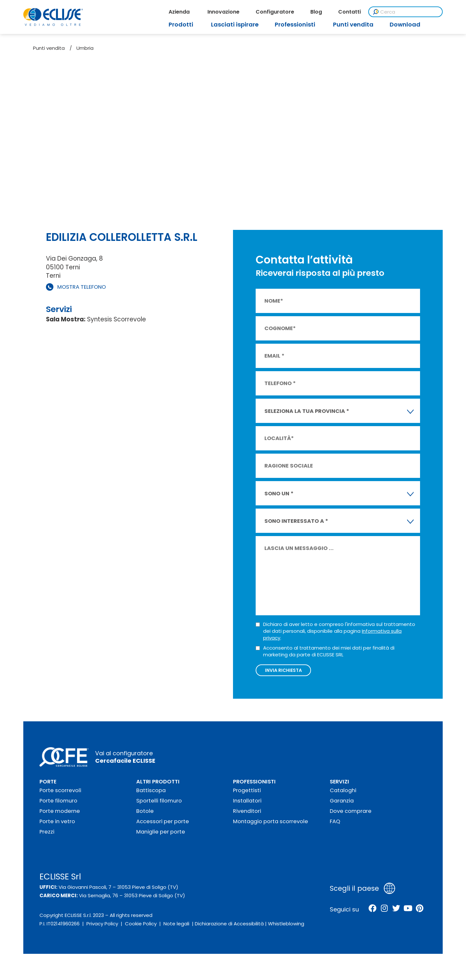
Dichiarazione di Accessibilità (229, 927)
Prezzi (47, 835)
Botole (145, 815)
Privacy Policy (102, 927)
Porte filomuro (58, 804)
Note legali (176, 927)
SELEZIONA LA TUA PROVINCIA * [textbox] (307, 411)
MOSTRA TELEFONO (82, 287)
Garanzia (342, 804)
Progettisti (247, 794)
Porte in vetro (57, 825)
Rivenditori (247, 815)
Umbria (85, 48)
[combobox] (338, 411)
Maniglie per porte (161, 835)
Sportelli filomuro (159, 804)
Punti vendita (49, 48)
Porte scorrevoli (60, 794)
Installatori (247, 804)
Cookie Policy (141, 927)
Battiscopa (151, 794)
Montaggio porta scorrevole (271, 825)
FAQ (335, 825)
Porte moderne (60, 815)
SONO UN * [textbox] (279, 494)
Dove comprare (351, 815)
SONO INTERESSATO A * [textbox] (296, 521)
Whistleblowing (286, 927)
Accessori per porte (163, 825)
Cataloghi (343, 794)
